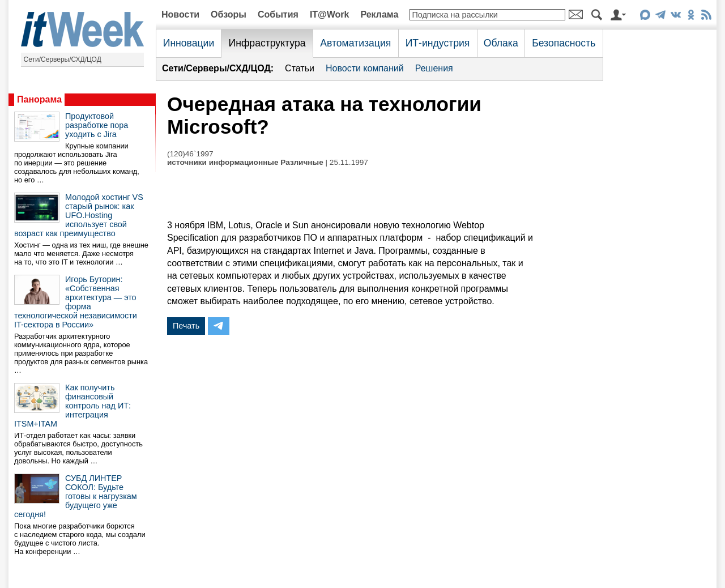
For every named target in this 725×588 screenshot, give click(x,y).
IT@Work (330, 14)
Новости (180, 14)
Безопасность (564, 43)
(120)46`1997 (190, 154)
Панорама (39, 99)
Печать (186, 326)
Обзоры (229, 14)
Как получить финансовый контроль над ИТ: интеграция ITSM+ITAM (72, 406)
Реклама (379, 14)
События (278, 14)
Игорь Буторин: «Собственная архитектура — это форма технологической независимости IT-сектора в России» (76, 302)
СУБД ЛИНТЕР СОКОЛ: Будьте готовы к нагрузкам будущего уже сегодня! (76, 496)
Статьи (300, 68)
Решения (434, 68)
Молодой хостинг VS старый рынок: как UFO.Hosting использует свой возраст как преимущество (79, 215)
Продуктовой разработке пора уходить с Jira (97, 125)
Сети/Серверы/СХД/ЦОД (63, 59)
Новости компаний (365, 68)
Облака (501, 43)
